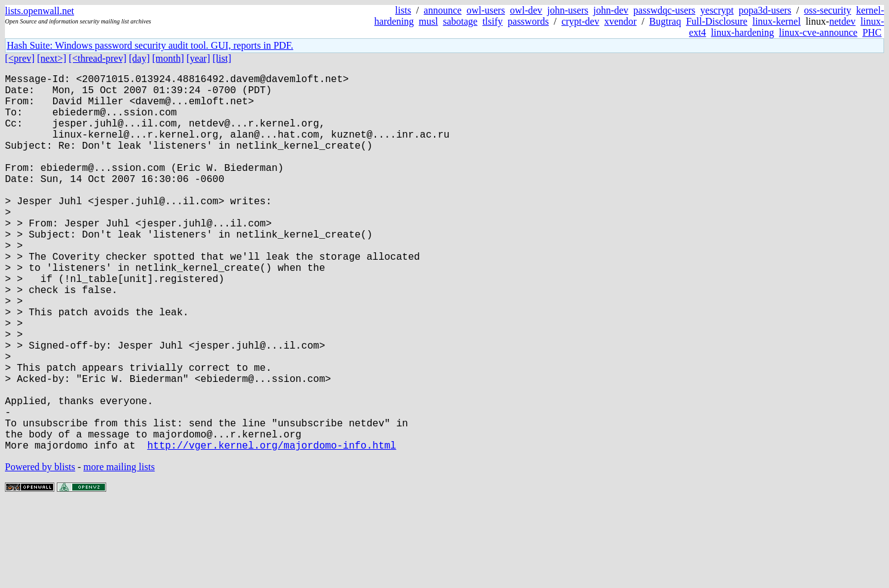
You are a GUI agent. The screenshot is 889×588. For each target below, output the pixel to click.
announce (442, 10)
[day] (140, 58)
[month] (169, 58)
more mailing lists (119, 551)
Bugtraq (666, 21)
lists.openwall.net (40, 11)
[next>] (52, 58)
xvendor (620, 21)
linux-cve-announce (818, 32)
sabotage (460, 21)
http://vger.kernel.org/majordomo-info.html (271, 529)
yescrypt (717, 10)
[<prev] (20, 58)
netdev (842, 21)
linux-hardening (743, 32)
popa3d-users (765, 10)
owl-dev (526, 10)
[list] (222, 58)
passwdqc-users (664, 10)
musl (428, 21)
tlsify (492, 21)
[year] (198, 58)
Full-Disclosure (717, 21)
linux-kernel (777, 21)
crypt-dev (580, 21)
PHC (872, 32)
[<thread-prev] (97, 58)
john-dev (611, 10)
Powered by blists (40, 551)
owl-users (486, 10)
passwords (528, 21)
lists (403, 10)
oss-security (827, 10)
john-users (568, 10)
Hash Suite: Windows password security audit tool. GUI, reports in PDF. (150, 45)
